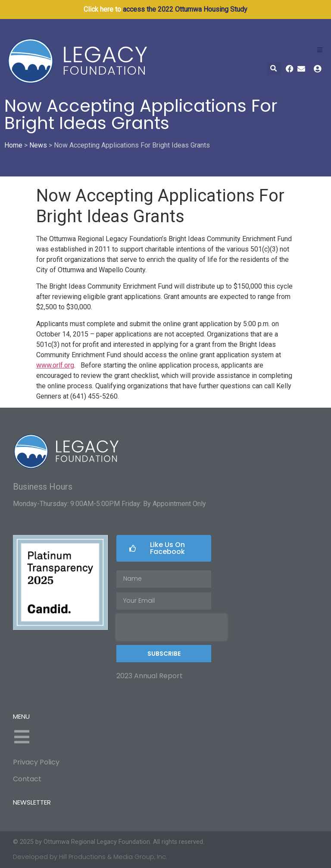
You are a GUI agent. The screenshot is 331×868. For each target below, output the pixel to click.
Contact (27, 779)
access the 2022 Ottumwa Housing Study (185, 9)
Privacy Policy (36, 762)
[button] (274, 68)
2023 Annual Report (150, 676)
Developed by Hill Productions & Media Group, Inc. (90, 857)
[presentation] (172, 627)
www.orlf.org (55, 365)
